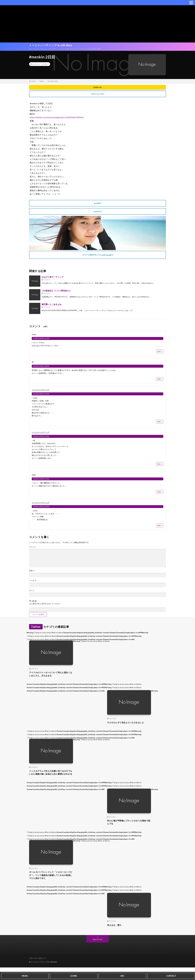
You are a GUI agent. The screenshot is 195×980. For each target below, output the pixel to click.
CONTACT (171, 976)
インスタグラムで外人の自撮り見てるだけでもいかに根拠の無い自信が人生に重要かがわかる (51, 781)
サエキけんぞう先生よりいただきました (129, 729)
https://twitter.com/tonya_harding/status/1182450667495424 (57, 119)
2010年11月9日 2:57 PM (41, 482)
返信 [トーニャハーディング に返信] (159, 424)
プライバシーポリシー (37, 971)
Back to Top (98, 952)
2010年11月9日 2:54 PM (41, 396)
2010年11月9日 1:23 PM (41, 340)
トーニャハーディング (40, 392)
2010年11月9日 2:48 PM (41, 368)
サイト (32, 596)
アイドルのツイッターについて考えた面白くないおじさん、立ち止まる (51, 680)
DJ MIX (74, 976)
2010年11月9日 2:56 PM (41, 439)
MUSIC (25, 976)
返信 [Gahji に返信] (159, 353)
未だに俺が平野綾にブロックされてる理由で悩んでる (130, 833)
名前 (32, 576)
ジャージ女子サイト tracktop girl (97, 256)
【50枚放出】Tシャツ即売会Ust (56, 292)
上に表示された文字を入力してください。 (46, 609)
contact (97, 213)
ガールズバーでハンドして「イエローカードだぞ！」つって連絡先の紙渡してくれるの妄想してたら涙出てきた (51, 887)
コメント (33, 551)
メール (33, 586)
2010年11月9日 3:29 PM (41, 510)
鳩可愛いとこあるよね (51, 305)
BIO (122, 976)
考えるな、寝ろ (116, 938)
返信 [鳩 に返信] (159, 381)
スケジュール (97, 95)
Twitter (45, 65)
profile (97, 204)
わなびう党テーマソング (52, 278)
